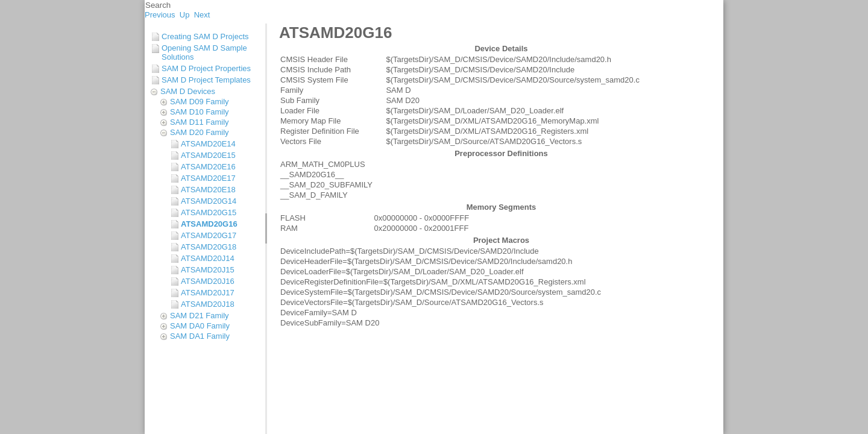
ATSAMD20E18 (208, 190)
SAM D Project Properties (206, 68)
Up (185, 15)
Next (202, 15)
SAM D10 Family (200, 112)
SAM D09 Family (200, 102)
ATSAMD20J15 (208, 270)
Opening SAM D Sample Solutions (204, 52)
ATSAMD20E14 (208, 144)
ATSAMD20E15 (208, 155)
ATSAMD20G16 (209, 224)
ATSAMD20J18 (208, 304)
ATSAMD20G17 (209, 235)
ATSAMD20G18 (209, 247)
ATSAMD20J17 (208, 293)
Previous (160, 15)
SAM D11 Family (200, 122)
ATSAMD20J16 (208, 281)
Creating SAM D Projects (205, 36)
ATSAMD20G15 (209, 212)
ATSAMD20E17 (208, 178)
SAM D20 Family (200, 132)
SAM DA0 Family (200, 326)
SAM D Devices (188, 91)
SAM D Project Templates (206, 80)
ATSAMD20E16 (208, 167)
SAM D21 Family (200, 316)
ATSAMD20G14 (209, 201)
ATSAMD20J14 (208, 258)
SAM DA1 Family (200, 336)
